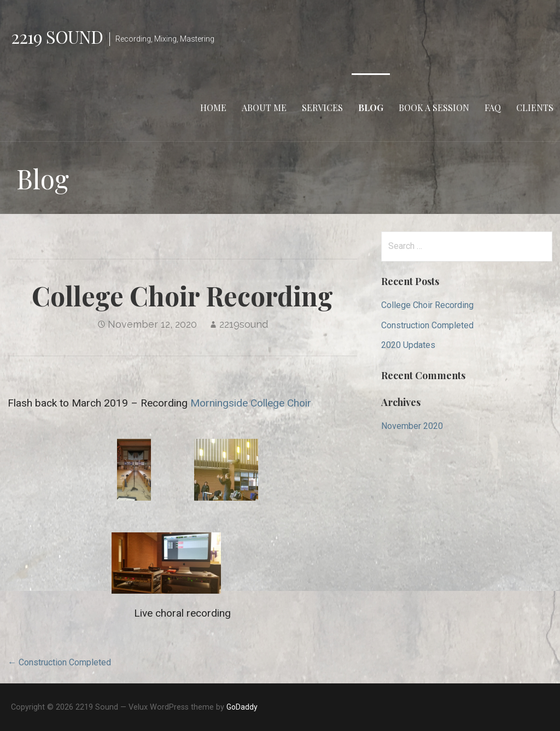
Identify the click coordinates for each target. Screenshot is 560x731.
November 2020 (412, 426)
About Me (264, 108)
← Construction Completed (59, 662)
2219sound (244, 324)
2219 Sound (57, 36)
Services (322, 108)
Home (213, 108)
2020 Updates (408, 345)
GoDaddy (242, 707)
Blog (371, 108)
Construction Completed (427, 325)
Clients (535, 108)
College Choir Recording (427, 305)
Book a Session (434, 108)
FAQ (493, 108)
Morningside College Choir (251, 403)
